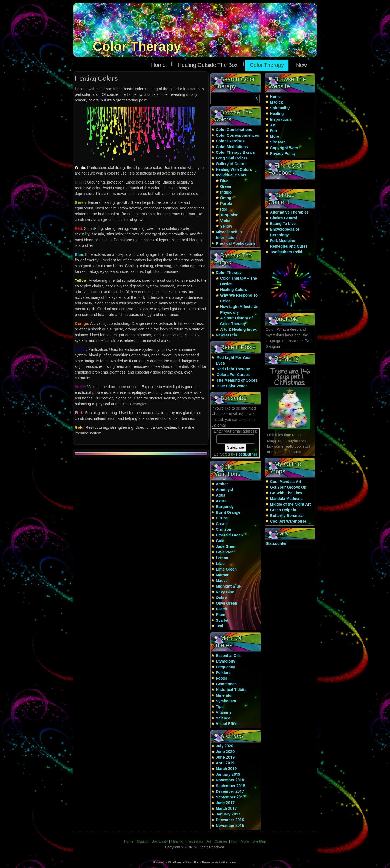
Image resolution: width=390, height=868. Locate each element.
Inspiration (195, 842)
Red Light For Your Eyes (233, 361)
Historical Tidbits (231, 690)
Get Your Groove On (288, 487)
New (301, 65)
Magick (276, 103)
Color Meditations (232, 147)
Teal (220, 626)
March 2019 (226, 769)
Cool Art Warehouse (288, 522)
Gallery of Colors (231, 164)
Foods (222, 679)
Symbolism (226, 701)
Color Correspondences (238, 136)
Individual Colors (231, 175)
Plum (220, 615)
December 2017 (230, 792)
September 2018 (230, 786)
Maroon (223, 575)
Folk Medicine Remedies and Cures (289, 244)
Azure (221, 501)
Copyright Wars (284, 148)
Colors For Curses (233, 375)
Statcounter (276, 544)
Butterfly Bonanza (286, 516)
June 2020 (225, 752)
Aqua (221, 496)
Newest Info (227, 335)
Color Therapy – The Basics (239, 281)
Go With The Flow (286, 493)
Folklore (223, 673)
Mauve (222, 581)
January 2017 (228, 814)
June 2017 (225, 803)
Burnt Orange (228, 513)
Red (224, 209)
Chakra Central (284, 218)
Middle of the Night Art (290, 505)
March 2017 (226, 809)
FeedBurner (247, 454)
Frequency (225, 667)
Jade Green (226, 547)
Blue (224, 181)
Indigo (226, 192)
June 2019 (225, 758)
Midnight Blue (228, 587)
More (274, 137)
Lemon (222, 558)
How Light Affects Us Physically (239, 310)
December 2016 (230, 820)
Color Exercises (230, 141)
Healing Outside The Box (208, 65)
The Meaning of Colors (237, 381)
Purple (226, 204)
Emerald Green (229, 535)
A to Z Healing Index (238, 330)
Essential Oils (228, 656)
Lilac (220, 564)
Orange (227, 198)
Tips (220, 707)
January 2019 (228, 775)
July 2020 (225, 746)
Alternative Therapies (289, 212)
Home (158, 65)
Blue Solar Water (232, 386)
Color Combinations (234, 130)
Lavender (224, 552)
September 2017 (230, 797)
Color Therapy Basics (235, 153)
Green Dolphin (283, 510)
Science (223, 718)
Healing (277, 114)
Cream (222, 524)
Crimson (224, 530)
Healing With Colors (234, 170)
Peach (221, 609)
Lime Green (226, 569)
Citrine (222, 518)
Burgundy (225, 507)
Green (226, 187)
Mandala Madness (286, 499)
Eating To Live (283, 224)
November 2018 (230, 780)
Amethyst (225, 490)
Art (273, 125)
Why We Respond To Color (239, 298)
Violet (225, 221)
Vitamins (224, 713)
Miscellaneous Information (229, 235)
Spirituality (280, 108)
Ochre (221, 598)
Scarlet (222, 621)
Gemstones (226, 684)
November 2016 (230, 826)
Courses (221, 842)
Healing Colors (234, 290)
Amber (222, 484)
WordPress (175, 862)
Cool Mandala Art (286, 482)
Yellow (226, 227)
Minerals (224, 696)
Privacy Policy (283, 154)
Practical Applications (236, 244)
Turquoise (229, 215)
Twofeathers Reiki (286, 252)
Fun (274, 131)
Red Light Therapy (233, 369)
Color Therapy (137, 46)
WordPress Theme (199, 862)
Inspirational (281, 120)
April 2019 (225, 763)
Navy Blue (225, 592)
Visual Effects (228, 724)
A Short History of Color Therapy (236, 321)
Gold (220, 541)
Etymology (226, 661)
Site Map (278, 142)
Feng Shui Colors (232, 158)
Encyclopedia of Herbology (285, 232)
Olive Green (227, 604)
